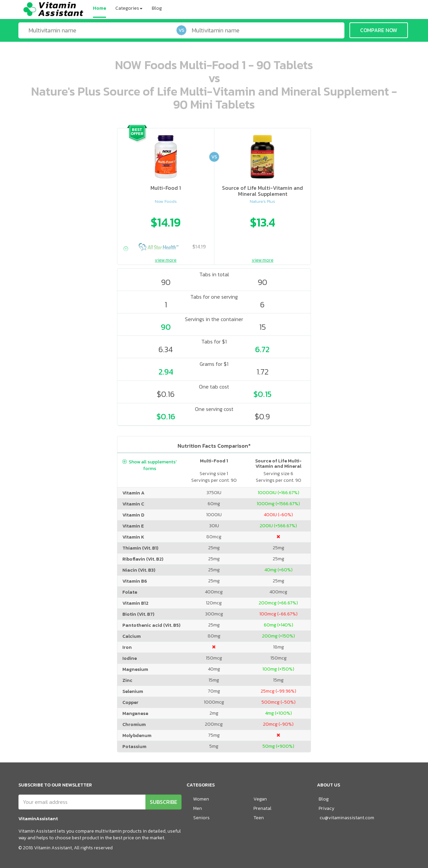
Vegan (260, 799)
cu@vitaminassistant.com (347, 818)
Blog (157, 8)
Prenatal (262, 808)
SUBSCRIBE (164, 802)
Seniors (201, 818)
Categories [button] (129, 8)
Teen (259, 818)
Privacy (327, 808)
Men (198, 808)
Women (201, 799)
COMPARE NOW (379, 30)
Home (99, 8)
